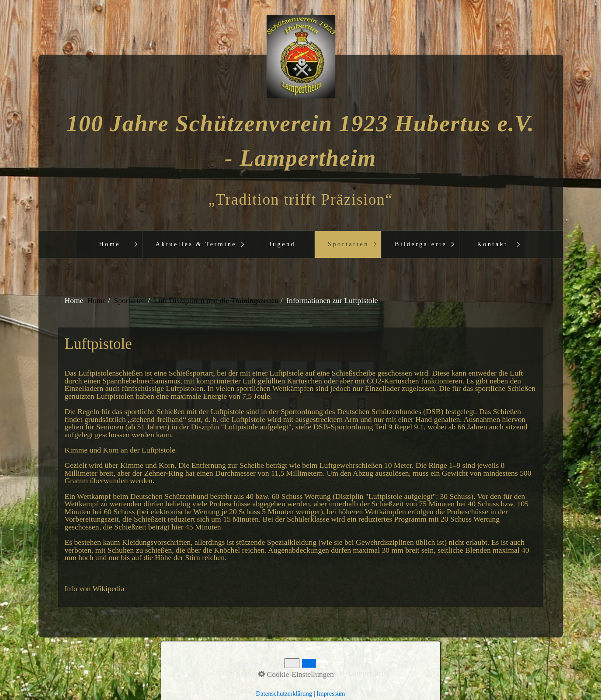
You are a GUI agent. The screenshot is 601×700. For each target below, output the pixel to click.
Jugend (282, 244)
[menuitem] (109, 244)
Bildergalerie (421, 244)
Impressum (316, 665)
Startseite (248, 665)
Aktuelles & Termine (196, 244)
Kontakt (493, 244)
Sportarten (348, 244)
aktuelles (354, 665)
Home (109, 244)
